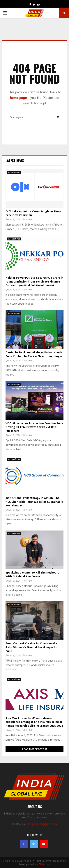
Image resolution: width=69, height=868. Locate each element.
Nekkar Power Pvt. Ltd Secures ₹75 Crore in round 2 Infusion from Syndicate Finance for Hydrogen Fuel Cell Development (34, 282)
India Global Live (41, 864)
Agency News (14, 173)
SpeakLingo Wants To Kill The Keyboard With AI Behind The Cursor (32, 575)
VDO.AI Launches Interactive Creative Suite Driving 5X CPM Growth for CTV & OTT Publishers (34, 427)
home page (18, 98)
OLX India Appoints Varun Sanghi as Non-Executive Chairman (33, 213)
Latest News (15, 160)
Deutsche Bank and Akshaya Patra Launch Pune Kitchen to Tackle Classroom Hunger (34, 354)
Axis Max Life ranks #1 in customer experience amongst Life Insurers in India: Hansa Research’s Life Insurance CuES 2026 (34, 722)
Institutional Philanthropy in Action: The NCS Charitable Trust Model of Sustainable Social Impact (34, 502)
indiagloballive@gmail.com (41, 824)
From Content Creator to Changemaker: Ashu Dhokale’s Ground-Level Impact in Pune (32, 647)
